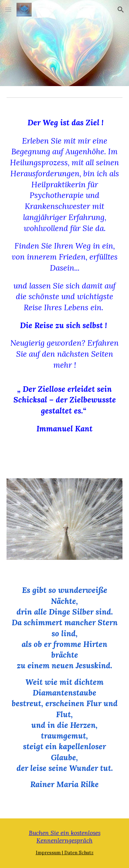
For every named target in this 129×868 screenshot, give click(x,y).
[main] (65, 288)
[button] (8, 9)
